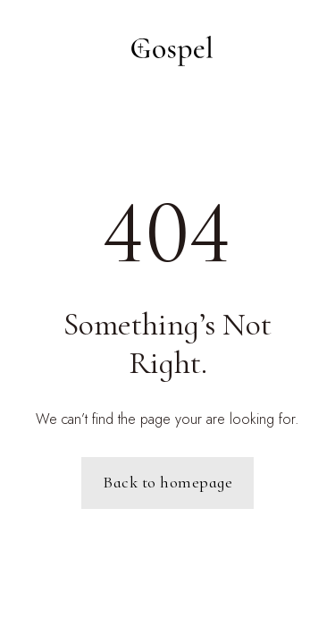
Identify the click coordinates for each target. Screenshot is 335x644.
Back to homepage (167, 482)
